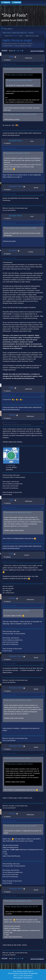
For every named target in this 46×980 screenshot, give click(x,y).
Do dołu (5, 51)
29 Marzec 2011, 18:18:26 (9, 395)
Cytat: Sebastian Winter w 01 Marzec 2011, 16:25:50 (21, 114)
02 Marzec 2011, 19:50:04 (9, 223)
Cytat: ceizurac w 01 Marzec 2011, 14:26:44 (20, 75)
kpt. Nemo (13, 251)
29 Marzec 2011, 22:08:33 (11, 422)
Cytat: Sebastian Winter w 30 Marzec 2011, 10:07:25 (21, 826)
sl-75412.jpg (10, 465)
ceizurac (12, 415)
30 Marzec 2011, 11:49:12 (9, 821)
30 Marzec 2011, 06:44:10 (9, 606)
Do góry (5, 959)
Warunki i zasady (22, 971)
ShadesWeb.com (28, 978)
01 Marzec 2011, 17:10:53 (9, 64)
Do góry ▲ (30, 971)
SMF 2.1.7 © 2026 (18, 976)
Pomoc (15, 971)
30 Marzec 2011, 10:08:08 (9, 753)
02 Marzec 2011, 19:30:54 (9, 194)
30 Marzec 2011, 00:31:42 (9, 561)
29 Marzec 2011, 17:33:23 (9, 258)
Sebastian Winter (16, 186)
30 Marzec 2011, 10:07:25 (9, 695)
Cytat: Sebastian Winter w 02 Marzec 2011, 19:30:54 (21, 228)
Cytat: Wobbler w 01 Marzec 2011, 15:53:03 (18, 69)
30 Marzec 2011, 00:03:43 (9, 507)
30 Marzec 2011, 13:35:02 (9, 896)
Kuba (11, 554)
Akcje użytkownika (37, 51)
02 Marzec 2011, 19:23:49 (9, 148)
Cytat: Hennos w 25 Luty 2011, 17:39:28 (17, 153)
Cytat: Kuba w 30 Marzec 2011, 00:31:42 (18, 611)
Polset (11, 57)
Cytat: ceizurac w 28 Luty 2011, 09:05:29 (20, 80)
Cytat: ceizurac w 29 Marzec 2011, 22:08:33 (18, 513)
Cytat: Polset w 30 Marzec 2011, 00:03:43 (18, 758)
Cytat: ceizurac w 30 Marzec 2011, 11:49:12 (18, 901)
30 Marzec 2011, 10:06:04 (9, 664)
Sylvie (21, 36)
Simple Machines (28, 976)
